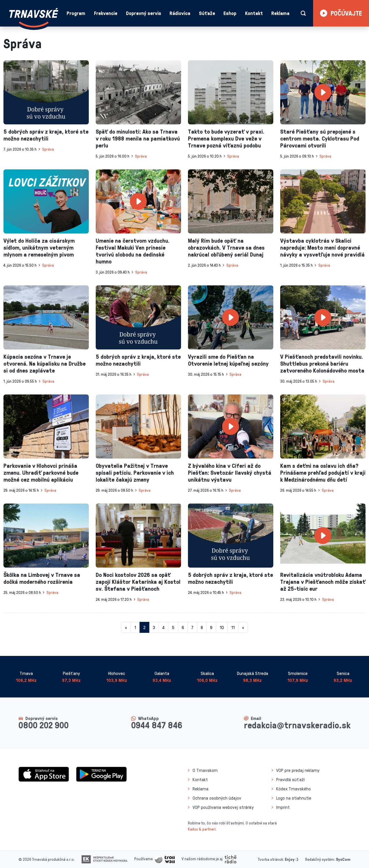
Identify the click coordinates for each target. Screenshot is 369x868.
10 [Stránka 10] (222, 627)
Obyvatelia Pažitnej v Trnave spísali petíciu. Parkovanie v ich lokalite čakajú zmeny (135, 472)
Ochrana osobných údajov (217, 798)
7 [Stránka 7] (192, 627)
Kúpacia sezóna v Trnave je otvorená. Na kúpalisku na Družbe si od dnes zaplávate (45, 363)
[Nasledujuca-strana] (243, 627)
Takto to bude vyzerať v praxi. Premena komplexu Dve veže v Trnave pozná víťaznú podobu (226, 138)
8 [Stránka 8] (202, 627)
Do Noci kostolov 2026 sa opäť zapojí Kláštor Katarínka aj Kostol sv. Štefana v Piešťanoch (138, 581)
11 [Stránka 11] (233, 627)
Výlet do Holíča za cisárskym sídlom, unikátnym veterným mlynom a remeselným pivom (39, 247)
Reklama (280, 13)
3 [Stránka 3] (154, 627)
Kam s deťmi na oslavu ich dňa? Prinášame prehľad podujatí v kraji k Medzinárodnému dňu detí (323, 472)
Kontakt (254, 13)
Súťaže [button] (207, 13)
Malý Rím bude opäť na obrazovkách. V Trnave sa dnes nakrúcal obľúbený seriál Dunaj (226, 247)
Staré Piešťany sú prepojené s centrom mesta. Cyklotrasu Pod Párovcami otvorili (320, 138)
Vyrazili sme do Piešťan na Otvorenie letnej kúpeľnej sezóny (228, 360)
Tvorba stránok (270, 859)
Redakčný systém (320, 859)
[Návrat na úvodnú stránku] (34, 18)
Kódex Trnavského (293, 789)
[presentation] (46, 92)
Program (76, 13)
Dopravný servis (144, 13)
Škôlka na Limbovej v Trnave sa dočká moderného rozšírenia (42, 578)
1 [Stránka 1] (135, 627)
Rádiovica (180, 13)
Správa (48, 149)
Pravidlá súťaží (290, 779)
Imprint (283, 807)
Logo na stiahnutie (294, 798)
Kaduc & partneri (202, 829)
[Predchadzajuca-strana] (126, 627)
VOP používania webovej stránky (223, 807)
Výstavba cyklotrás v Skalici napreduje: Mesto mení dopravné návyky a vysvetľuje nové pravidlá (322, 247)
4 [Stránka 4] (163, 627)
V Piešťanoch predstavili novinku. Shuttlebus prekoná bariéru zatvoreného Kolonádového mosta (322, 363)
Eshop (230, 13)
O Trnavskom (205, 770)
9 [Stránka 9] (211, 627)
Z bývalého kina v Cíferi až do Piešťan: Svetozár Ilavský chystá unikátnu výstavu (230, 472)
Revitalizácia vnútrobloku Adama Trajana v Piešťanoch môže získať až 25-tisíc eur (323, 581)
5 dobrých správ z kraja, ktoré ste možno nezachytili (46, 135)
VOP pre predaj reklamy (298, 770)
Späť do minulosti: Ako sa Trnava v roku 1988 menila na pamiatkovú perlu (138, 138)
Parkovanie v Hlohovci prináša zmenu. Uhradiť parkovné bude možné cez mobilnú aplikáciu (41, 472)
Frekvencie (106, 13)
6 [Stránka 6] (183, 627)
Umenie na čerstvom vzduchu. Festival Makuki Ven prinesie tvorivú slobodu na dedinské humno (133, 251)
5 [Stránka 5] (173, 627)
